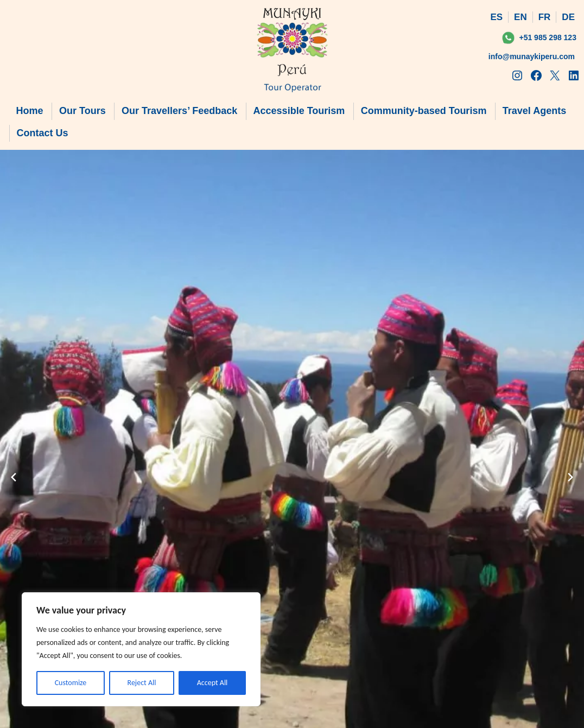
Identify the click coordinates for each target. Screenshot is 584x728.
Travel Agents (534, 111)
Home (30, 111)
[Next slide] (570, 477)
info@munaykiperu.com (532, 56)
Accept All (212, 683)
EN (520, 17)
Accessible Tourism (299, 111)
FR (545, 17)
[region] (141, 649)
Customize (71, 683)
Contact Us (43, 133)
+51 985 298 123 (548, 37)
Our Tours (82, 111)
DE (568, 17)
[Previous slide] (14, 477)
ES (496, 17)
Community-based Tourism (424, 111)
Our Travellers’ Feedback (179, 111)
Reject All (142, 683)
